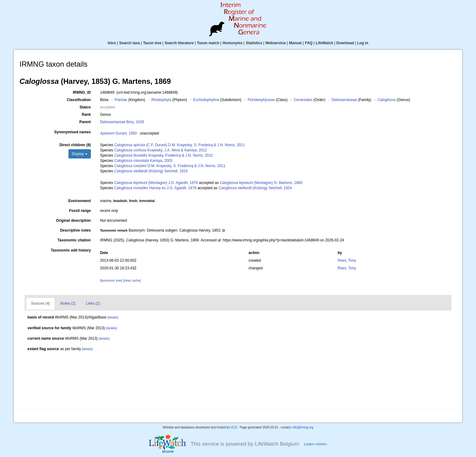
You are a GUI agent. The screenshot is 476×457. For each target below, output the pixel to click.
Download (345, 43)
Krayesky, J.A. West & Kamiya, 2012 (161, 150)
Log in (363, 43)
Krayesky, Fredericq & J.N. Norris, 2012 (164, 155)
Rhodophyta (161, 100)
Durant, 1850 (118, 133)
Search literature (179, 43)
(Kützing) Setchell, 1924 (151, 171)
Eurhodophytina (206, 100)
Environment (80, 201)
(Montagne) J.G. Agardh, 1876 (156, 183)
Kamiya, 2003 (143, 161)
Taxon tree (152, 43)
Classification (79, 100)
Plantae (121, 100)
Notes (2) (68, 303)
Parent (85, 122)
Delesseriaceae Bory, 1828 (122, 122)
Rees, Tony (347, 260)
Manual (295, 43)
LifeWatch (325, 43)
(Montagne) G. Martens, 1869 (261, 183)
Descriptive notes (75, 230)
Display (80, 154)
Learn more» (315, 444)
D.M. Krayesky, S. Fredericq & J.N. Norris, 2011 (170, 166)
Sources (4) (41, 303)
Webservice (276, 43)
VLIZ (234, 427)
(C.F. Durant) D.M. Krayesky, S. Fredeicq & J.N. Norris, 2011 (180, 145)
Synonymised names (72, 132)
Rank (86, 115)
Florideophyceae (261, 100)
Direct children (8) (75, 145)
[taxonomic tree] (111, 281)
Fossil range (80, 211)
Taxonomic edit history (71, 250)
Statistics (254, 43)
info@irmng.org (303, 427)
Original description (74, 221)
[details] (113, 317)
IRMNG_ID (82, 92)
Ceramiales (303, 100)
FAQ (309, 43)
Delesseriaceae (344, 100)
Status (85, 107)
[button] (163, 230)
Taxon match (208, 43)
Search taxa (129, 43)
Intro (112, 43)
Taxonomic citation (74, 240)
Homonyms (232, 43)
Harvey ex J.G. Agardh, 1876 (155, 188)
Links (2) (93, 303)
